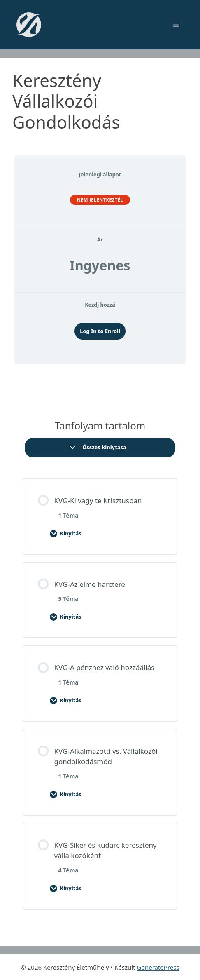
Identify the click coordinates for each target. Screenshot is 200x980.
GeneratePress (158, 967)
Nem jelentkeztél (100, 200)
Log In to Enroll (100, 331)
